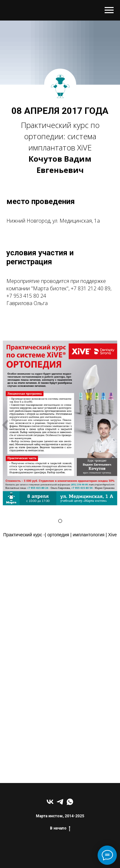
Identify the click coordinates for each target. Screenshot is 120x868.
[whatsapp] (70, 802)
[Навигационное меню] (109, 10)
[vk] (50, 802)
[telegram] (60, 802)
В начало (60, 828)
